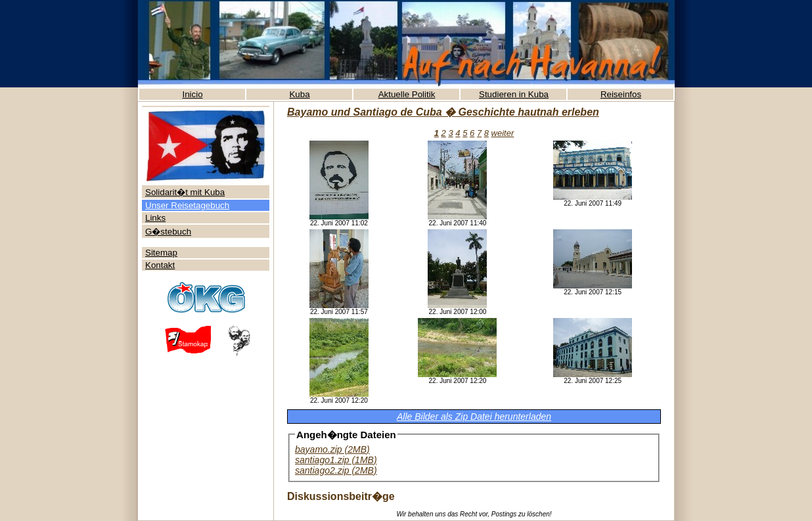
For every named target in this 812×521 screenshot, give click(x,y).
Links (155, 218)
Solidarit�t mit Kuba (185, 192)
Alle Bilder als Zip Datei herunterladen (474, 417)
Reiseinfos (621, 94)
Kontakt (160, 265)
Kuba (299, 94)
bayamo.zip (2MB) (332, 449)
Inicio (192, 94)
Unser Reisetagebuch (187, 205)
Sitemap (161, 253)
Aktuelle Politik (407, 94)
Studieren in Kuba (514, 94)
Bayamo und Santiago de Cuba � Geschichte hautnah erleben (443, 112)
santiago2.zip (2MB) (336, 470)
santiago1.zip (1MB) (336, 460)
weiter (503, 133)
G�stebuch (168, 232)
